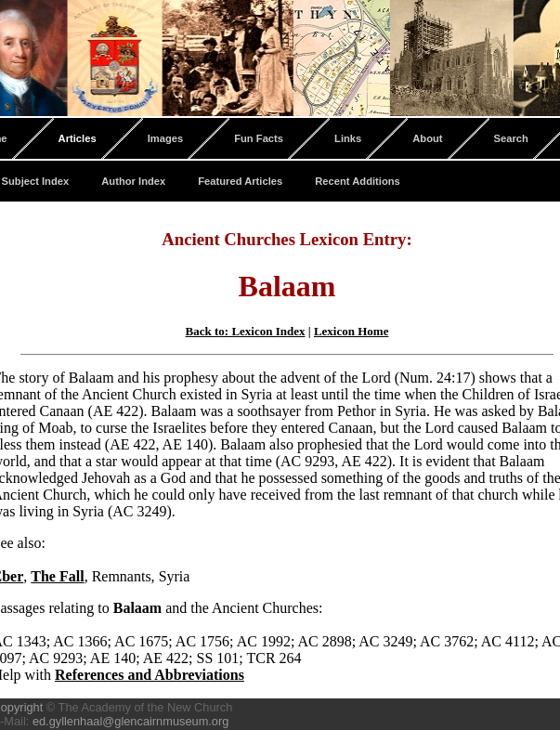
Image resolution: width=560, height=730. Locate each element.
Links (348, 138)
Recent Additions (358, 181)
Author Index (133, 181)
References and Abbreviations (150, 675)
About (427, 138)
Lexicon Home (352, 331)
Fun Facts (259, 138)
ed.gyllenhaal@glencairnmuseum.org (130, 721)
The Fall (57, 576)
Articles (78, 138)
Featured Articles (240, 181)
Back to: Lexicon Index (246, 331)
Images (166, 138)
